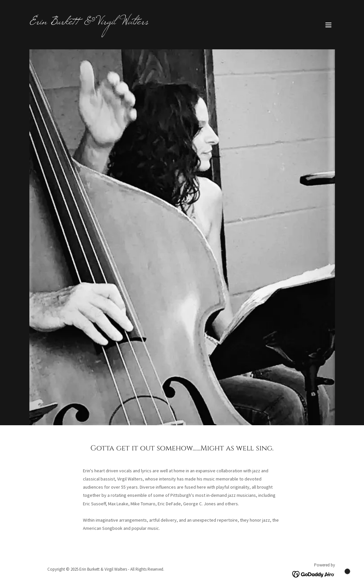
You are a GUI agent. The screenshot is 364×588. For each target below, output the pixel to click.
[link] (89, 22)
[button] (328, 25)
